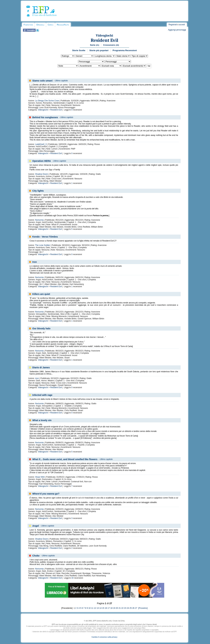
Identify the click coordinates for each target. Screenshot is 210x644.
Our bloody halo (41, 328)
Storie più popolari (99, 50)
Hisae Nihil (40, 477)
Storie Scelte (79, 50)
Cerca (51, 25)
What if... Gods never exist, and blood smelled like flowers (65, 459)
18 (111, 608)
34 (72, 578)
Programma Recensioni (125, 50)
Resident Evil (105, 40)
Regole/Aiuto (63, 25)
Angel (36, 526)
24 (128, 608)
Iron (35, 262)
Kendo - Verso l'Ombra (45, 237)
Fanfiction (28, 25)
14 (100, 608)
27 (136, 608)
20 (117, 608)
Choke (36, 556)
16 (106, 608)
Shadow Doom (42, 174)
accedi (182, 25)
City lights (38, 191)
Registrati (173, 25)
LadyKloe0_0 (41, 144)
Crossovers (111, 45)
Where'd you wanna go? (46, 494)
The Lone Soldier (43, 245)
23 (125, 608)
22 (122, 608)
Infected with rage (42, 395)
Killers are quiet (41, 294)
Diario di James (41, 367)
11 (92, 608)
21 (120, 608)
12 (95, 608)
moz (37, 378)
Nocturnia (39, 220)
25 (131, 608)
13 (98, 608)
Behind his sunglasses (45, 117)
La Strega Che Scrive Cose (47, 101)
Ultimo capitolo (61, 81)
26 (133, 608)
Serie (95, 45)
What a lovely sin (42, 420)
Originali (40, 25)
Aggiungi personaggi (177, 30)
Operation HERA (42, 161)
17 (109, 608)
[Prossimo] (143, 608)
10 (89, 608)
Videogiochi (104, 35)
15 (103, 608)
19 (114, 608)
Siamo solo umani (42, 81)
